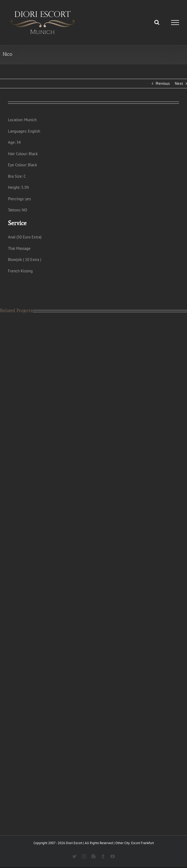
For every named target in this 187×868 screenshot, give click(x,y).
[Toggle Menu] (175, 23)
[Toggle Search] (157, 22)
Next (179, 83)
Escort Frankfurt (143, 843)
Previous (163, 83)
